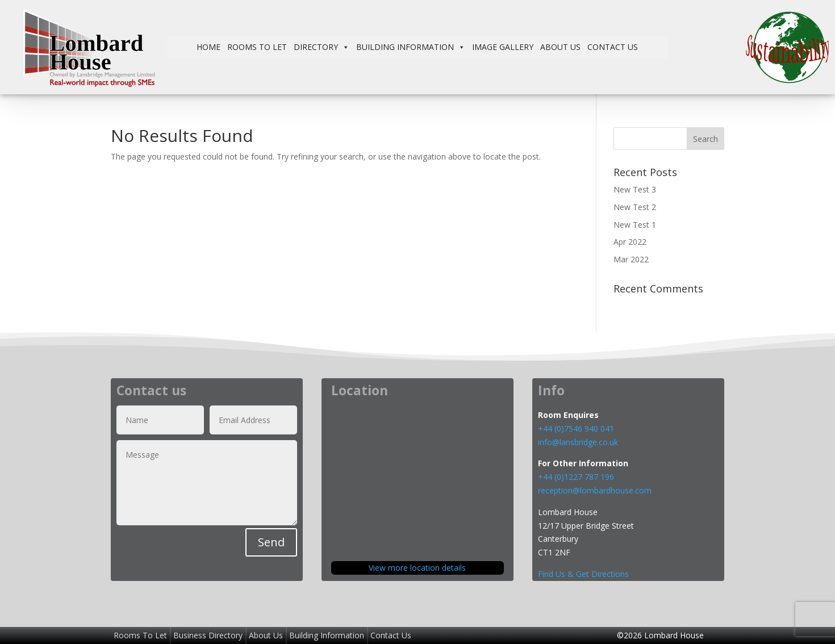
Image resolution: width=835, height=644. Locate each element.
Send (271, 542)
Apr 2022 (630, 242)
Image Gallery (503, 47)
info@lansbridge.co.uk (578, 442)
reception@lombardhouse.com (595, 490)
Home (208, 47)
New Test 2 (635, 207)
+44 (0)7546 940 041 (576, 428)
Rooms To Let (257, 47)
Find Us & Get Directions (583, 574)
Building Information (411, 47)
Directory (322, 47)
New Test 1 (635, 225)
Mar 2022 (631, 259)
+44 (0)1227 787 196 (577, 477)
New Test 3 (635, 189)
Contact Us (613, 47)
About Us (560, 47)
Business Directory (208, 635)
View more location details (417, 568)
